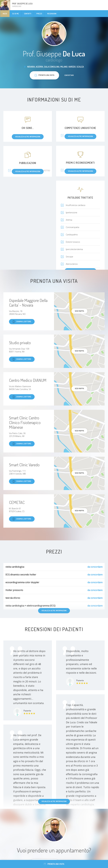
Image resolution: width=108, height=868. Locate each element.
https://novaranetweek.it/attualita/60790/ (32, 171)
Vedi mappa (79, 311)
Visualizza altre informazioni (54, 801)
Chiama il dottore (22, 322)
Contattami (69, 75)
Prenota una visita (54, 864)
